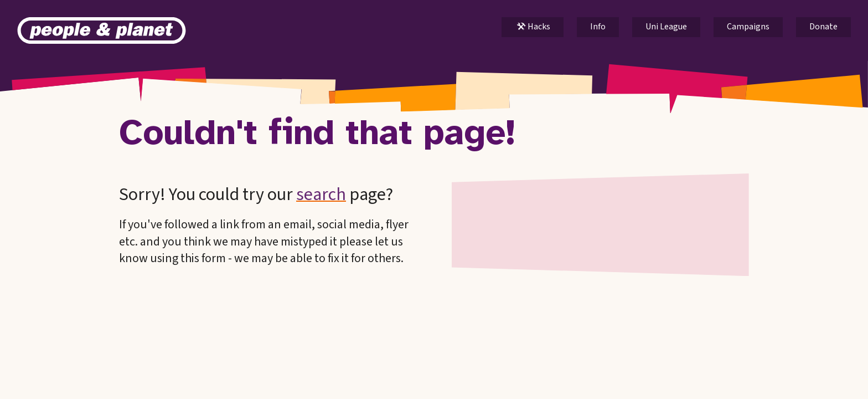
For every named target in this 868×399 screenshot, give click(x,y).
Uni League (666, 27)
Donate (823, 27)
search (321, 195)
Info (598, 27)
